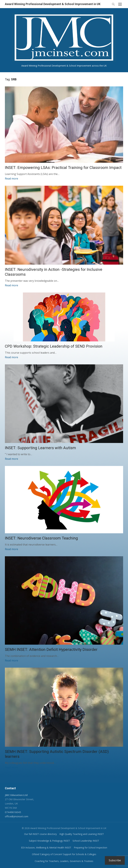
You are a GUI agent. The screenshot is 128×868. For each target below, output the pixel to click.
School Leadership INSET (86, 841)
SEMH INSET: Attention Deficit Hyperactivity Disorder (51, 650)
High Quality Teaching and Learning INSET (82, 834)
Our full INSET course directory (40, 834)
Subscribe (115, 860)
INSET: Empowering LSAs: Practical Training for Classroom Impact (63, 168)
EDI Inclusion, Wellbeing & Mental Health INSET (46, 847)
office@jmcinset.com (17, 816)
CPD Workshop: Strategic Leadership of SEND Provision (54, 346)
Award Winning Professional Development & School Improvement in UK (53, 4)
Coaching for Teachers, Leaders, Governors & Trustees (64, 861)
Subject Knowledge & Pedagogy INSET (49, 841)
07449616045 (13, 812)
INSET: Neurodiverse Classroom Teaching (41, 538)
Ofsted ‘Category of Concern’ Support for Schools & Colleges (64, 854)
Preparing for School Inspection (90, 847)
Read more (11, 179)
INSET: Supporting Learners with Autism (40, 448)
